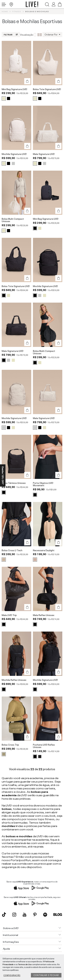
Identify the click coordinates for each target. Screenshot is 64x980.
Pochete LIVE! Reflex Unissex (44, 746)
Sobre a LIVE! (11, 928)
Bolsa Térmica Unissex (14, 483)
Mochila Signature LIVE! (14, 154)
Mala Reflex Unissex (44, 615)
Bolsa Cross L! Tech (12, 550)
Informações (11, 942)
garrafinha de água (37, 785)
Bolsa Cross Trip (10, 745)
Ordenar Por (51, 34)
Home (5, 11)
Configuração (12, 975)
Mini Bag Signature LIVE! (14, 89)
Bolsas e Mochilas (37, 11)
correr (15, 853)
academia (42, 839)
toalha (12, 785)
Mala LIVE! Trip (9, 615)
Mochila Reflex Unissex (14, 680)
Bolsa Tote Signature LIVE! (47, 89)
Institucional (10, 935)
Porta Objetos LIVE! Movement (43, 484)
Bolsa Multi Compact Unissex (13, 220)
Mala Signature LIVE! (44, 154)
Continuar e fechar (46, 975)
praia (40, 846)
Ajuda (6, 948)
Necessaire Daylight (44, 550)
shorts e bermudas (15, 822)
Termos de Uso (25, 964)
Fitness (17, 11)
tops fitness (46, 819)
